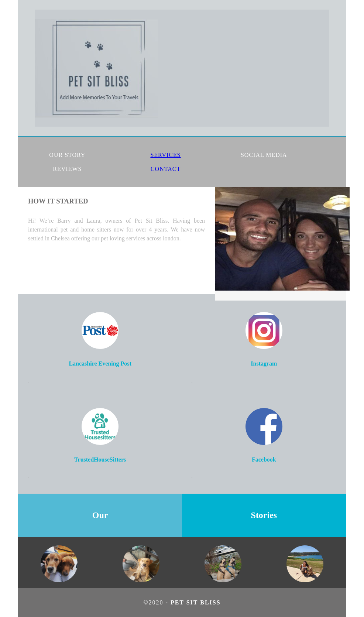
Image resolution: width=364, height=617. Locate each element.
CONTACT (166, 169)
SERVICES (165, 155)
